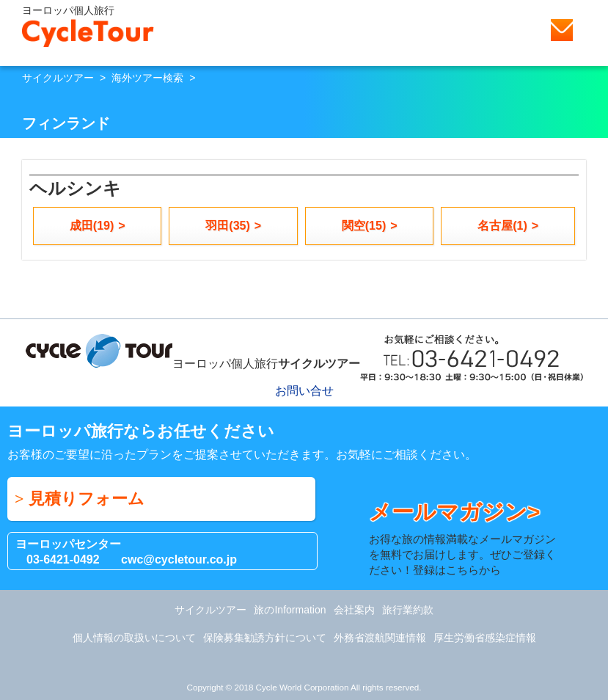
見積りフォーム (87, 499)
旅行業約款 (408, 610)
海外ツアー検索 (147, 78)
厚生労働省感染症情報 (485, 638)
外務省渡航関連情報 (380, 638)
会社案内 (354, 610)
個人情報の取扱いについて (134, 638)
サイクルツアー (58, 78)
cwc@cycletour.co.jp (179, 559)
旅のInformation (290, 610)
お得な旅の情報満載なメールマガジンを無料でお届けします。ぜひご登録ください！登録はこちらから (466, 537)
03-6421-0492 (63, 559)
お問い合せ (562, 30)
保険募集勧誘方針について (265, 638)
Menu (590, 30)
